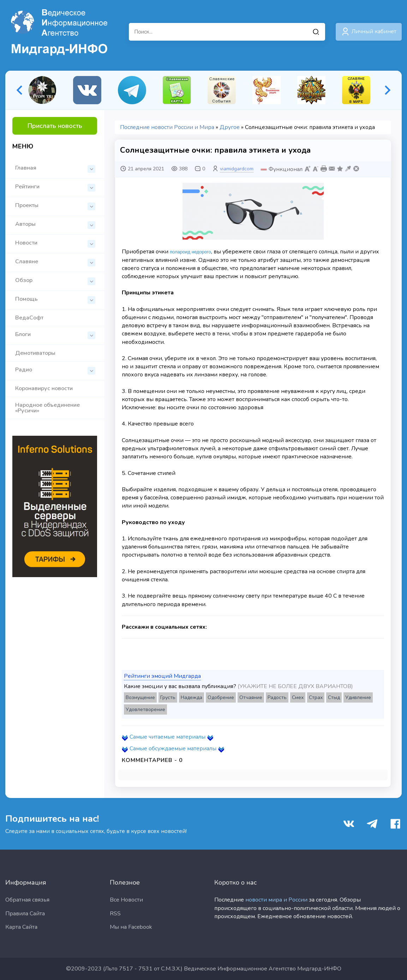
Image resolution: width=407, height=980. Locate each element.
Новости (55, 243)
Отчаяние (251, 697)
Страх (316, 697)
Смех (298, 697)
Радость (277, 697)
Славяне (55, 262)
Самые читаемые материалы (167, 737)
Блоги (55, 335)
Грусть (168, 697)
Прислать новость (55, 126)
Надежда (191, 697)
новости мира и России (276, 900)
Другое (230, 127)
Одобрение (221, 697)
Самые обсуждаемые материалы (173, 749)
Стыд (334, 697)
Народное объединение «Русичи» (47, 408)
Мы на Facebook (131, 927)
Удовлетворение (145, 709)
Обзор (55, 281)
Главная (55, 168)
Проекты (55, 206)
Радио (55, 370)
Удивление (358, 697)
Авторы (55, 225)
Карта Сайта (21, 927)
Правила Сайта (25, 914)
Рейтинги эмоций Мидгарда (162, 676)
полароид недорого (190, 252)
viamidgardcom (237, 169)
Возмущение (140, 697)
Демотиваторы (35, 353)
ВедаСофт (29, 318)
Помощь (55, 300)
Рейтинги (55, 187)
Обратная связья (27, 900)
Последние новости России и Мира (167, 127)
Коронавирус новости (44, 388)
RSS (115, 914)
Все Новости (126, 900)
